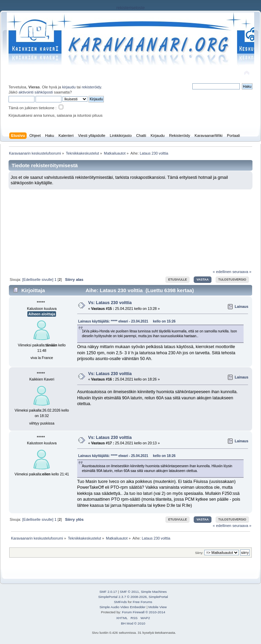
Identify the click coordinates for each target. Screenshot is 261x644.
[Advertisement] (130, 227)
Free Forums (142, 602)
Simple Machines (154, 592)
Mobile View (157, 607)
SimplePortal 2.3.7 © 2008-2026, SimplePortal (133, 597)
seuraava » (242, 272)
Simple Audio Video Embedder (122, 607)
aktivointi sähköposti (36, 92)
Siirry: (199, 553)
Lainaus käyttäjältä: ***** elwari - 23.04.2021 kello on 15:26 (127, 321)
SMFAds (121, 602)
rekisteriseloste (130, 8)
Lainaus (242, 306)
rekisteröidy (91, 87)
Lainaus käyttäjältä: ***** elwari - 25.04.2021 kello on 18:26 (127, 456)
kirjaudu (69, 87)
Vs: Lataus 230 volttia (110, 303)
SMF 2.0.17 (108, 592)
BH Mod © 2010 (133, 623)
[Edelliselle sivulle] (38, 280)
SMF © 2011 (129, 592)
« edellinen (222, 272)
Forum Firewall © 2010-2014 (143, 612)
